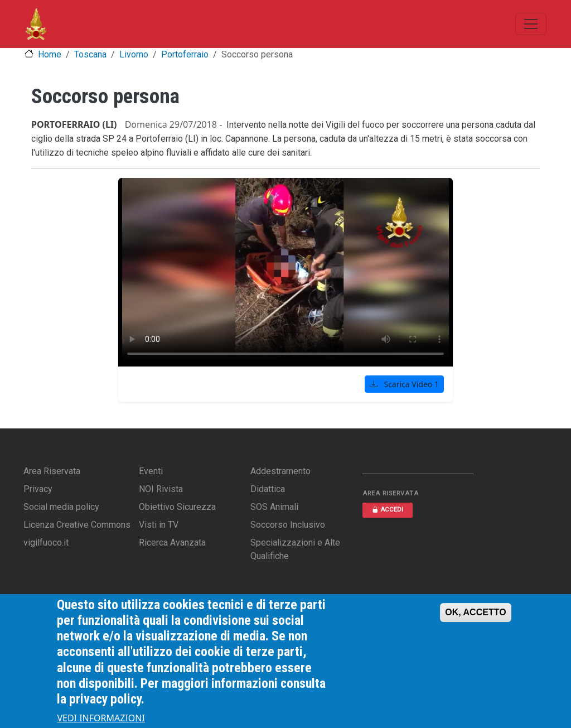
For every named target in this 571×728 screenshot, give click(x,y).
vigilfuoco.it (46, 543)
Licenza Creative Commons (77, 525)
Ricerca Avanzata (172, 543)
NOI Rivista (161, 489)
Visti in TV (159, 525)
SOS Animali (274, 507)
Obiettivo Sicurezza (177, 507)
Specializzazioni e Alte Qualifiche (295, 549)
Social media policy (61, 507)
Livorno (134, 54)
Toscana (90, 54)
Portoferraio (185, 54)
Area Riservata (52, 471)
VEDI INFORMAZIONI (101, 718)
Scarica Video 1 (404, 384)
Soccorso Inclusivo (288, 525)
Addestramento (280, 471)
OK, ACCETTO (475, 612)
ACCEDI (388, 510)
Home (50, 54)
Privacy (38, 489)
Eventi (151, 471)
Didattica (268, 489)
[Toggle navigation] (531, 24)
